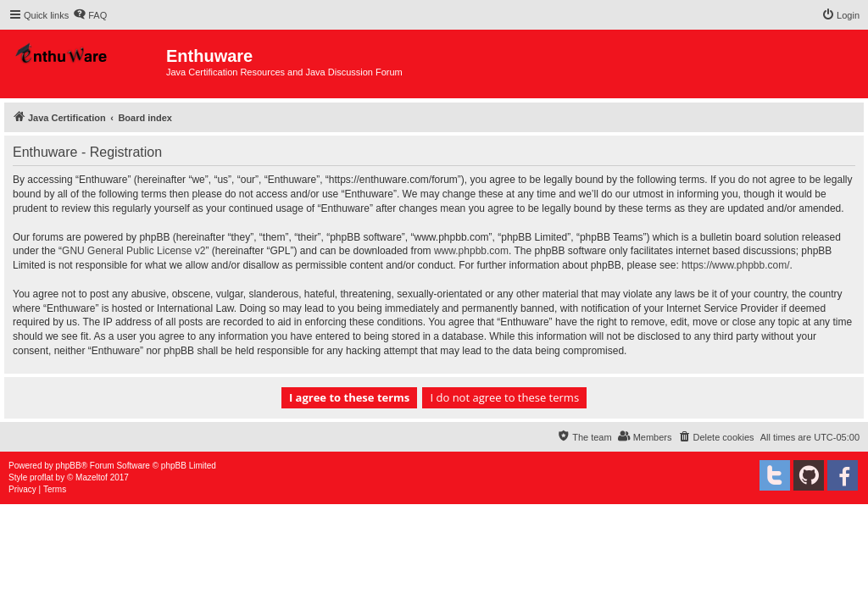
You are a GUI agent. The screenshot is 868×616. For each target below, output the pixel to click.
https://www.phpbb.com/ (735, 265)
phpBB (69, 466)
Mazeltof (92, 477)
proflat (42, 477)
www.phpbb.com (471, 251)
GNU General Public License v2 (134, 251)
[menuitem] (90, 15)
